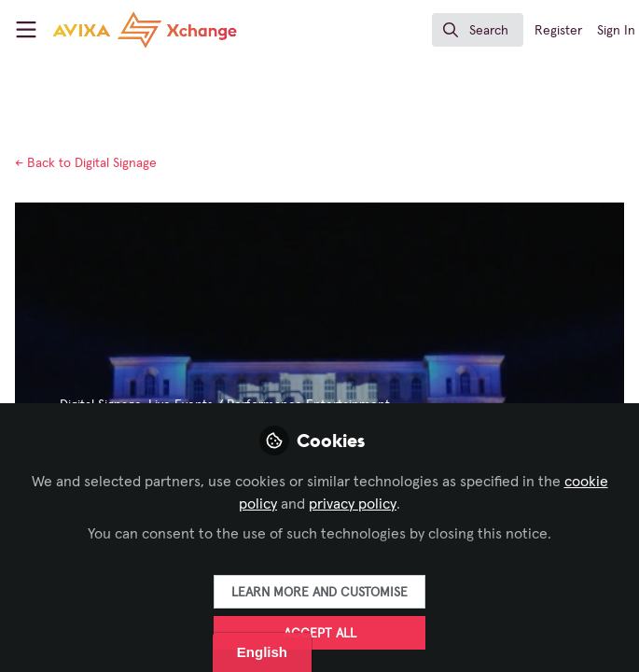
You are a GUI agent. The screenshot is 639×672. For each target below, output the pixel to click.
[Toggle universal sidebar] (26, 30)
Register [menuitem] (558, 31)
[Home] (115, 30)
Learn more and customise (319, 593)
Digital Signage (86, 163)
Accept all (320, 634)
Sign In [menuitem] (616, 31)
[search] (478, 30)
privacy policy (353, 504)
